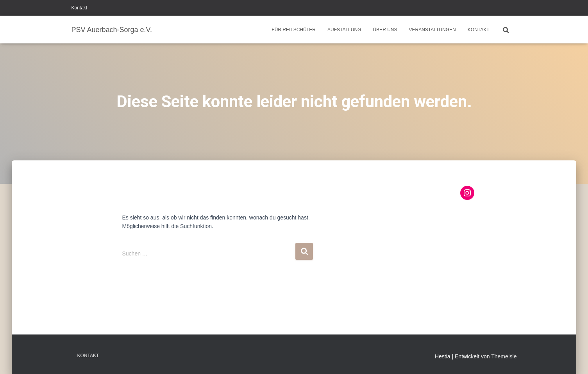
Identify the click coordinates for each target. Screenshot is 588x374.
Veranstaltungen (432, 30)
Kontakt (80, 8)
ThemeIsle (504, 356)
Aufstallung (344, 30)
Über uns (385, 30)
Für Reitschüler (294, 30)
